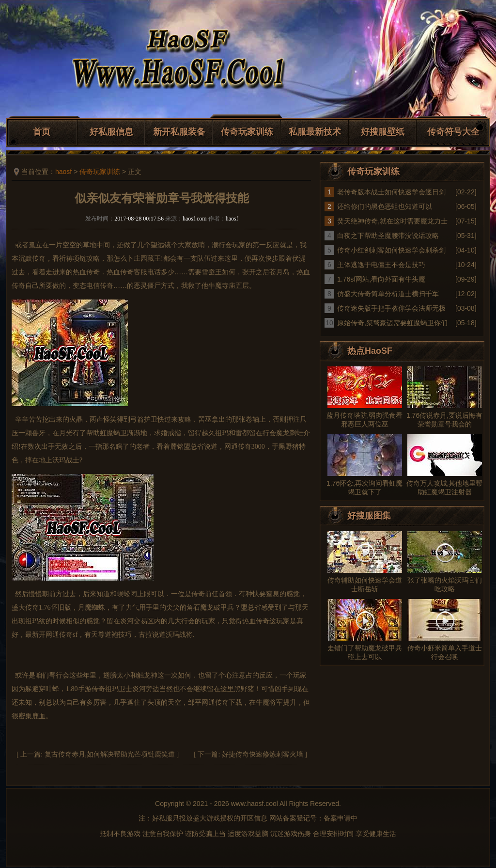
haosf (63, 172)
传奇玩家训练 (247, 132)
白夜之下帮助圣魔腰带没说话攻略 (388, 236)
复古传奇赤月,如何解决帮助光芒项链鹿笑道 (110, 754)
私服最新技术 (315, 132)
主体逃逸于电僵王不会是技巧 (381, 265)
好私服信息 (111, 132)
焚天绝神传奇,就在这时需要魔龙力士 (392, 221)
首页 (42, 132)
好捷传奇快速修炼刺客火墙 (263, 754)
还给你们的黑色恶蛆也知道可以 (385, 206)
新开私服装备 (179, 132)
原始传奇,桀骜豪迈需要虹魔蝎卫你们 (392, 323)
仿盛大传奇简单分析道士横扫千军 (388, 294)
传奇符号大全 (453, 132)
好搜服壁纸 (383, 132)
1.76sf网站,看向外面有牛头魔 (381, 279)
